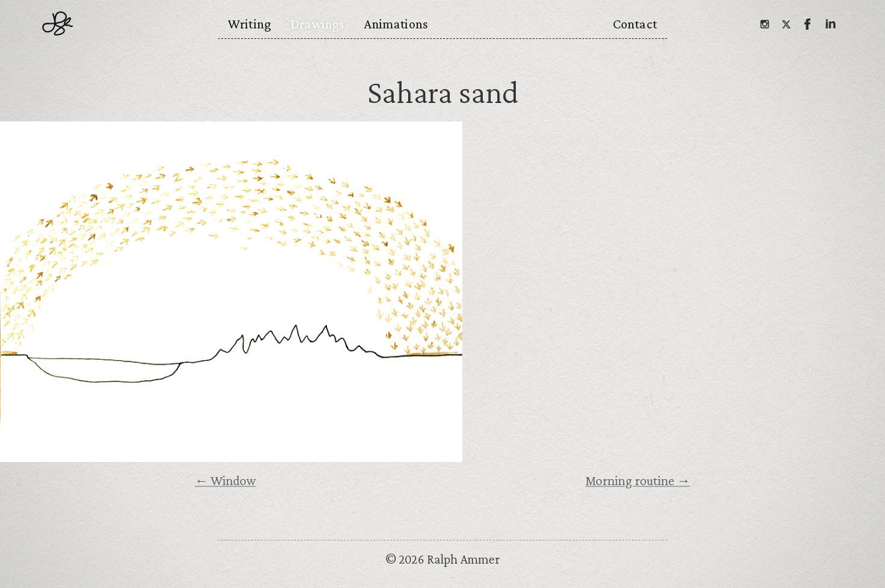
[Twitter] (786, 24)
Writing (249, 24)
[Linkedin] (830, 24)
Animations (396, 24)
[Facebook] (808, 24)
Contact (635, 24)
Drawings (317, 24)
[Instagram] (764, 24)
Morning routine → (638, 480)
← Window (225, 480)
